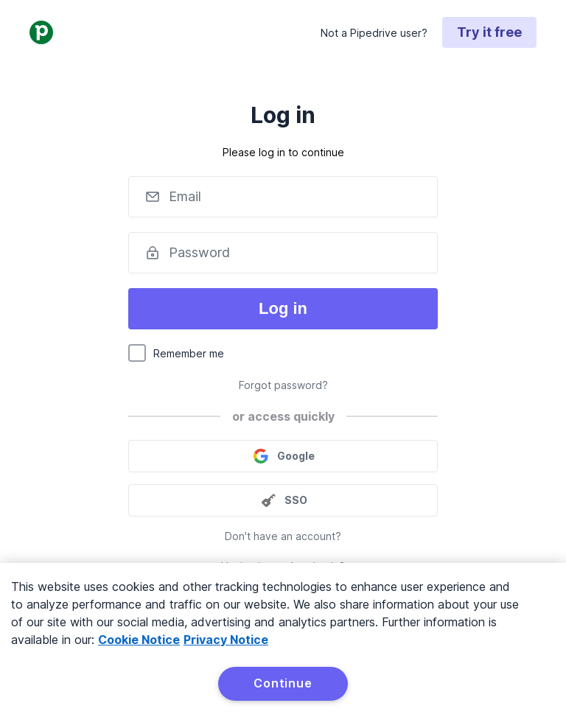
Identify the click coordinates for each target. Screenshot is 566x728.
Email (185, 196)
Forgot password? (283, 385)
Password (199, 252)
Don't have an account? (283, 536)
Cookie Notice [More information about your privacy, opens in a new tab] (139, 640)
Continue (283, 683)
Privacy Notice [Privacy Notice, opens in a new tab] (226, 640)
